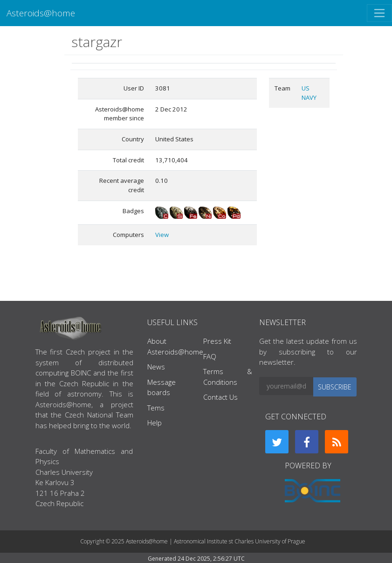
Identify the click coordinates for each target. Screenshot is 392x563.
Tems (156, 408)
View (162, 235)
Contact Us (220, 397)
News (156, 367)
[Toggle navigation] (379, 13)
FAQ (210, 356)
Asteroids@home (41, 13)
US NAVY (309, 93)
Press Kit (217, 341)
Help (155, 423)
